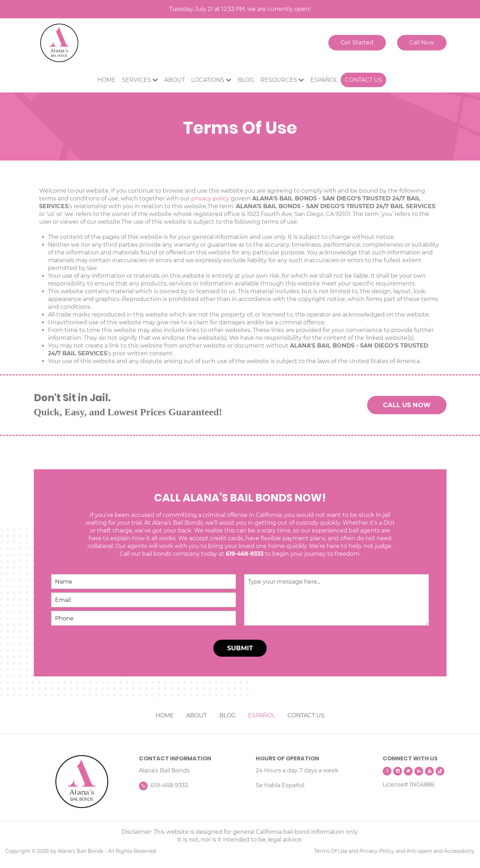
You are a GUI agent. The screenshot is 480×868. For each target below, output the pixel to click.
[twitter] (408, 771)
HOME (165, 715)
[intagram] (398, 771)
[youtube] (429, 771)
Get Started (357, 43)
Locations (208, 80)
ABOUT (196, 715)
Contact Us (363, 80)
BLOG (227, 715)
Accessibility (459, 851)
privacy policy (210, 198)
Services (136, 80)
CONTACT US (306, 715)
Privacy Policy (377, 851)
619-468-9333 (245, 554)
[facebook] (387, 771)
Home (107, 80)
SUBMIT (240, 648)
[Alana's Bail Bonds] (82, 782)
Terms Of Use (331, 851)
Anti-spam (419, 851)
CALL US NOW (407, 405)
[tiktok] (440, 771)
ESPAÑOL (262, 715)
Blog (246, 80)
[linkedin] (419, 771)
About (175, 80)
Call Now (422, 43)
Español (324, 80)
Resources (279, 80)
